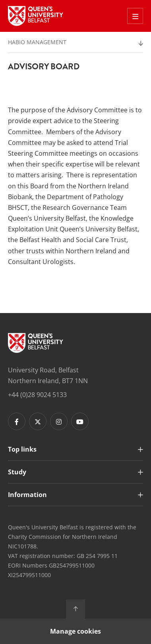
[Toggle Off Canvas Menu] (135, 16)
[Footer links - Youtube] (80, 421)
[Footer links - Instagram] (59, 421)
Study (17, 472)
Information (27, 495)
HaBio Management (37, 42)
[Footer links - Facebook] (17, 421)
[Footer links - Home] (36, 343)
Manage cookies (75, 631)
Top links (22, 449)
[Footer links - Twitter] (38, 421)
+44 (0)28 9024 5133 (37, 395)
